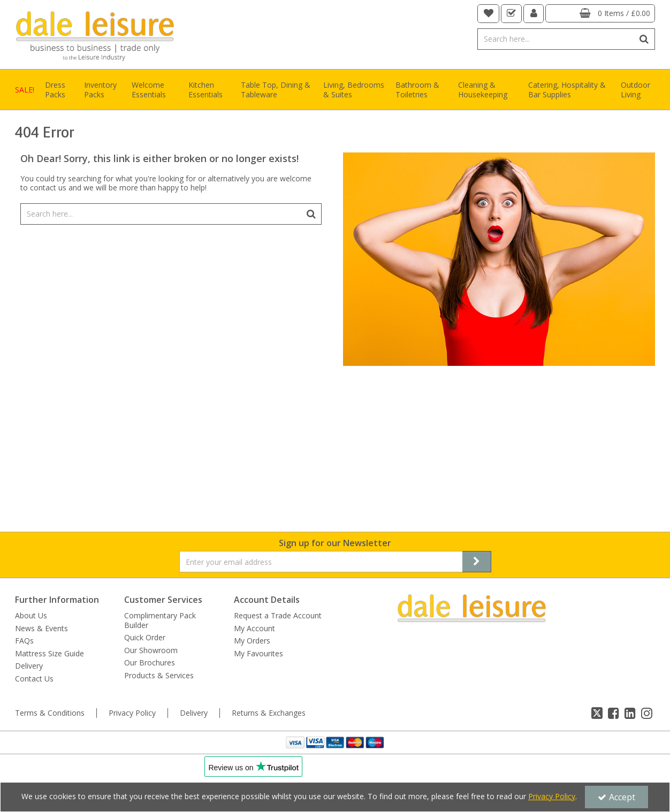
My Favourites (258, 654)
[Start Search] (645, 39)
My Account (254, 629)
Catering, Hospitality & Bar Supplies (567, 90)
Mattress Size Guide (50, 654)
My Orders (252, 641)
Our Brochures (150, 663)
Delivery (29, 666)
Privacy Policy (132, 713)
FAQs (24, 641)
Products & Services (159, 676)
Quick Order (145, 638)
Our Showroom (151, 650)
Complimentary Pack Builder (160, 620)
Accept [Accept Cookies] (616, 797)
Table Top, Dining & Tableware (276, 90)
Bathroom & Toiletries (417, 90)
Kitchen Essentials (205, 90)
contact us (48, 187)
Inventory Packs (100, 90)
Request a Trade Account (278, 616)
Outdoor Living (635, 90)
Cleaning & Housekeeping (483, 90)
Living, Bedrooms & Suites (354, 90)
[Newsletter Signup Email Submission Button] (477, 562)
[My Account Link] (534, 14)
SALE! (25, 90)
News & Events (41, 629)
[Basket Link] (600, 13)
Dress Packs (55, 90)
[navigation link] (489, 14)
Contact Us (34, 679)
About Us (31, 616)
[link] (597, 713)
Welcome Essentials (149, 90)
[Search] (556, 39)
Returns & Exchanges (269, 713)
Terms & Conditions (50, 713)
